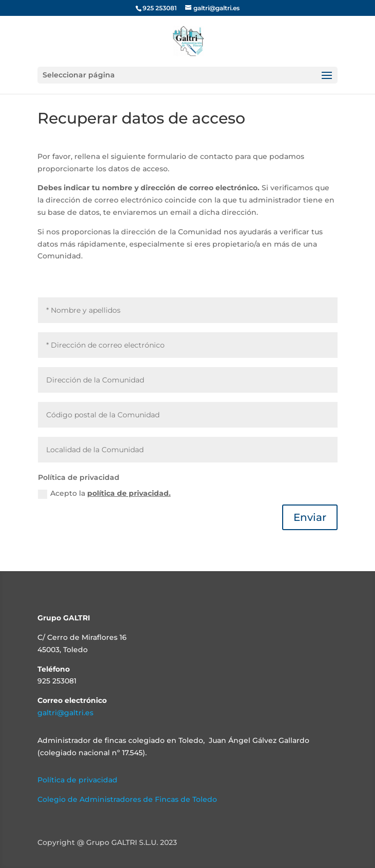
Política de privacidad (77, 780)
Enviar (310, 517)
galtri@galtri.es (65, 713)
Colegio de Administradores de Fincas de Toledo (127, 799)
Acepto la (104, 493)
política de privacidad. (129, 493)
